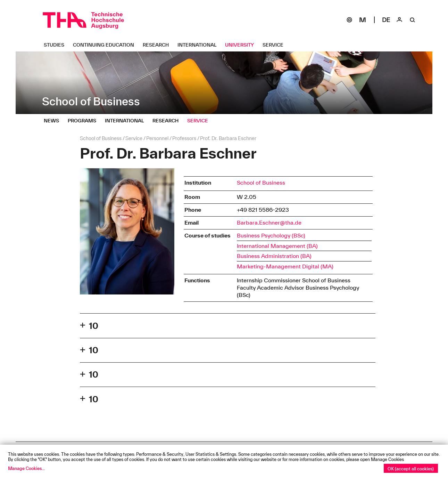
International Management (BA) (277, 246)
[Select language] (386, 20)
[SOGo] (349, 20)
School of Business (261, 183)
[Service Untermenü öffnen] (276, 45)
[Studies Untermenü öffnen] (57, 45)
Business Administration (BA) (274, 256)
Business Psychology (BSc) (271, 235)
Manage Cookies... (26, 468)
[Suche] (413, 20)
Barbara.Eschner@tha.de (269, 223)
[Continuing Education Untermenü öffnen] (106, 45)
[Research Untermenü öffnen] (158, 45)
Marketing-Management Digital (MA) (285, 266)
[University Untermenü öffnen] (242, 45)
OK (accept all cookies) (411, 469)
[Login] (399, 20)
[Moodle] (363, 20)
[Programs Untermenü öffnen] (85, 121)
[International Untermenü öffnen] (200, 45)
